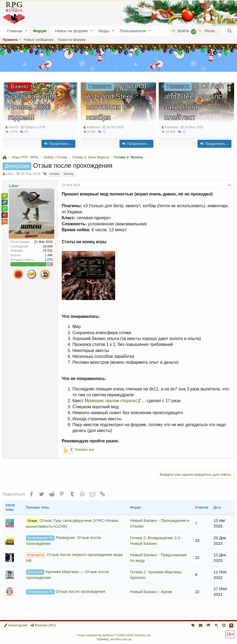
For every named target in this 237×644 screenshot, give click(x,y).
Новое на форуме (71, 31)
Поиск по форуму (72, 40)
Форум (40, 31)
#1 (230, 185)
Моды (104, 31)
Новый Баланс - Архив (151, 592)
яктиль (69, 174)
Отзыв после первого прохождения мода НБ (75, 557)
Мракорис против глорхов (110, 401)
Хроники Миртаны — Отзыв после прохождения (68, 575)
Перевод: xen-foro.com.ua (114, 639)
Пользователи (133, 31)
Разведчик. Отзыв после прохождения (64, 540)
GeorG (13, 127)
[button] (26, 31)
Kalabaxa (93, 127)
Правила (10, 40)
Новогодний (15, 625)
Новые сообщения (39, 40)
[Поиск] (230, 31)
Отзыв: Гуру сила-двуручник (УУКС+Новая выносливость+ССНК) (72, 523)
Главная (15, 31)
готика (54, 174)
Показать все (84, 450)
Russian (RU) (43, 625)
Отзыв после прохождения (66, 592)
